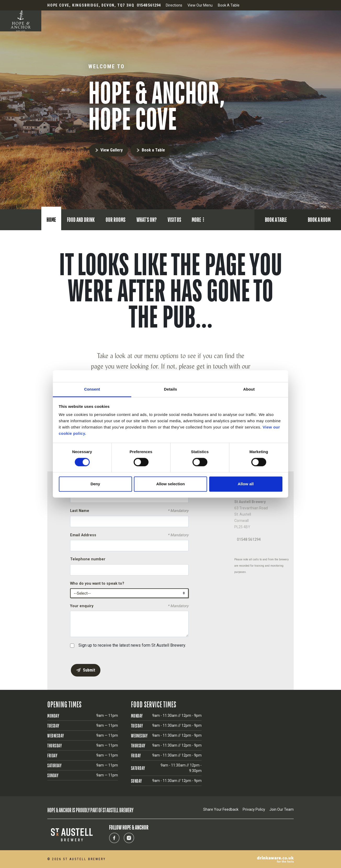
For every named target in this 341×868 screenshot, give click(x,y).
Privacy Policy (254, 809)
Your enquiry (129, 606)
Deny (95, 484)
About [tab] (249, 389)
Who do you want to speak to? (97, 584)
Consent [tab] (92, 389)
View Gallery (112, 150)
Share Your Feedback (221, 809)
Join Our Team (282, 809)
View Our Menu (200, 5)
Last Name (129, 511)
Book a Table (153, 150)
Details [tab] (170, 389)
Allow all (246, 484)
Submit (89, 670)
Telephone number (88, 559)
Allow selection (170, 484)
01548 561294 (249, 539)
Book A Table (229, 5)
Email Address (129, 535)
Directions (174, 5)
